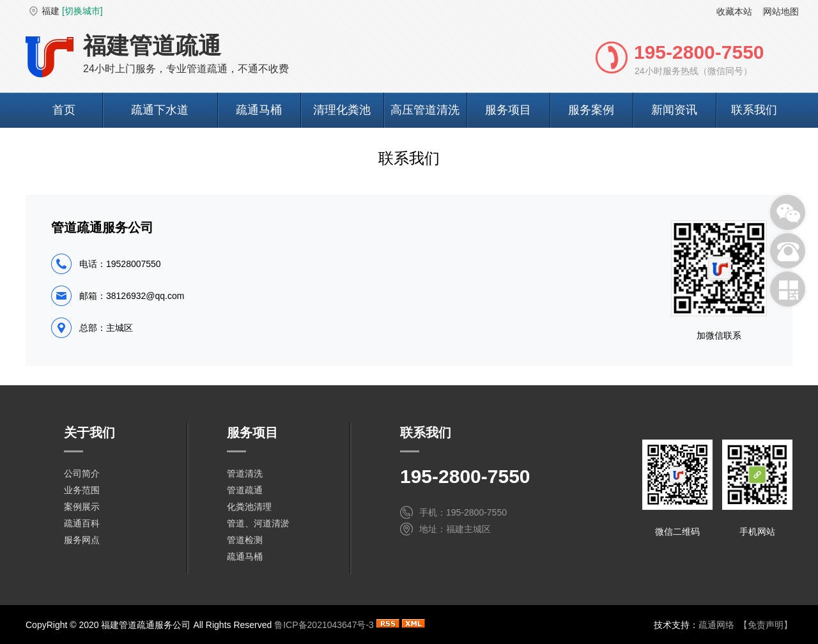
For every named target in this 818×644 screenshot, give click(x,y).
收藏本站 (734, 11)
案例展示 (82, 507)
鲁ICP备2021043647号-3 (324, 625)
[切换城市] (82, 11)
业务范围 (82, 490)
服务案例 (591, 110)
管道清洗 (245, 473)
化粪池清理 (249, 507)
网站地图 (781, 11)
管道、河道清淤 (258, 523)
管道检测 (245, 540)
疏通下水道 (160, 110)
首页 (64, 110)
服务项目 (508, 110)
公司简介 (82, 473)
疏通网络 (716, 625)
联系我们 (754, 110)
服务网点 (82, 540)
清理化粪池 (342, 110)
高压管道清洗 (425, 110)
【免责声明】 (766, 625)
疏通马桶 (259, 110)
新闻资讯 (674, 110)
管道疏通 (245, 490)
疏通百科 (82, 523)
